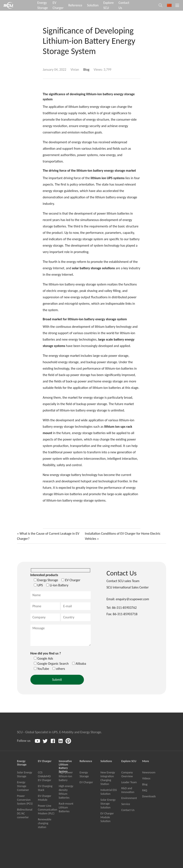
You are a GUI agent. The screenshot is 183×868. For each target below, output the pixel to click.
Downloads (149, 796)
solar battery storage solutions (93, 268)
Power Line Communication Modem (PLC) (46, 810)
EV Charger (58, 5)
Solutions (106, 761)
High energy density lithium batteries (66, 792)
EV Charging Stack (45, 788)
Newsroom (149, 772)
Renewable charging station (45, 823)
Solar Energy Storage (25, 774)
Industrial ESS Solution (109, 792)
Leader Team (129, 782)
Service (126, 804)
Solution (93, 5)
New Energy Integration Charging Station (108, 778)
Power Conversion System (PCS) (25, 800)
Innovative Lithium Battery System (65, 763)
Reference (75, 5)
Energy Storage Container (23, 786)
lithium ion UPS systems (108, 178)
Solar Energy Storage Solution (108, 804)
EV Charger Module (45, 798)
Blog (86, 70)
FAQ (145, 790)
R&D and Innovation (128, 790)
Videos (146, 778)
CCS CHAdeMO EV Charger (45, 776)
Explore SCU (109, 5)
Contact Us (124, 5)
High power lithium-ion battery (66, 776)
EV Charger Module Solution (107, 817)
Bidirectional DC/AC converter (25, 813)
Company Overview (127, 774)
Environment (129, 798)
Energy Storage (42, 5)
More (146, 761)
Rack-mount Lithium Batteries (66, 807)
